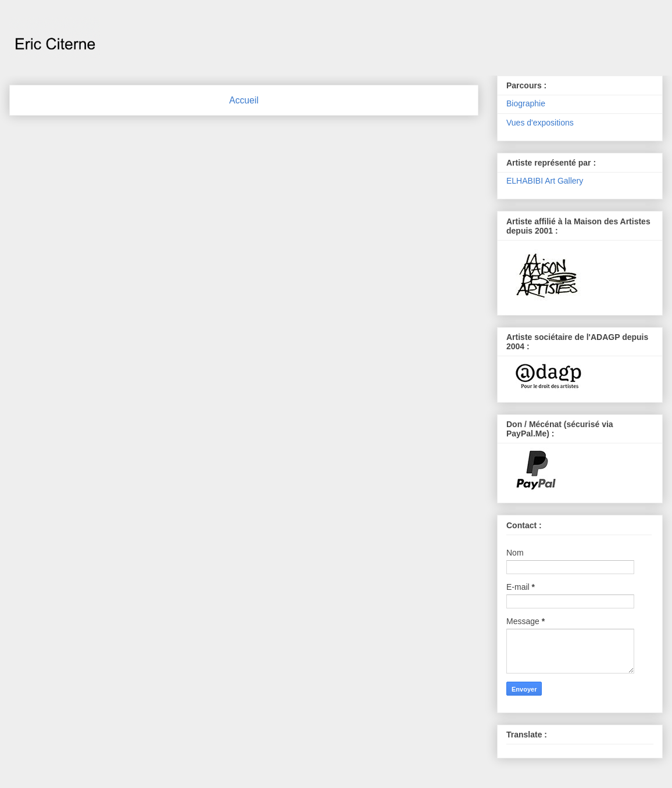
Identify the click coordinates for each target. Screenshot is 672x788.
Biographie (526, 103)
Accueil (244, 100)
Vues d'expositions (540, 123)
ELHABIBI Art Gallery (545, 181)
